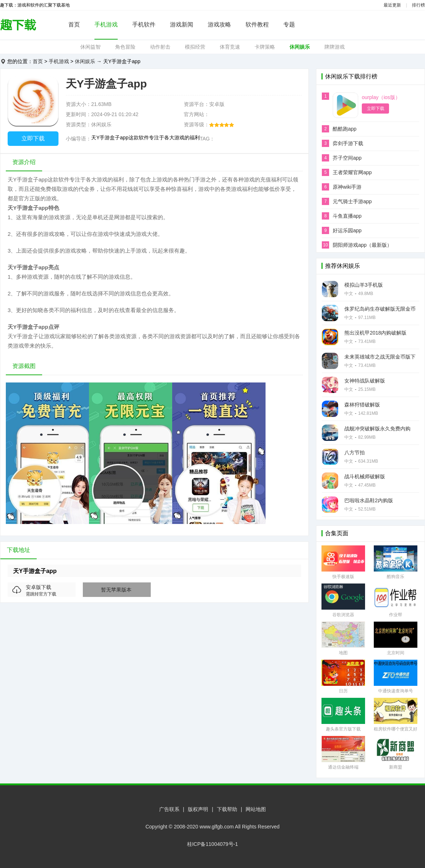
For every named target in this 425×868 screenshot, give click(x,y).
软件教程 (257, 24)
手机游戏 (106, 24)
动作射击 (160, 47)
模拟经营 (195, 47)
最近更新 (392, 5)
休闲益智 (90, 47)
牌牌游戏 (335, 47)
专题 (289, 24)
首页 (74, 24)
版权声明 (198, 809)
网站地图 (256, 809)
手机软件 (144, 24)
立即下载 (33, 138)
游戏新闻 (182, 24)
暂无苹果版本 (116, 590)
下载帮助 (227, 809)
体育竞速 (230, 47)
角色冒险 (125, 47)
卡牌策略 (265, 47)
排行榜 (418, 5)
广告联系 (169, 809)
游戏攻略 (219, 24)
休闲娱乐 (300, 47)
